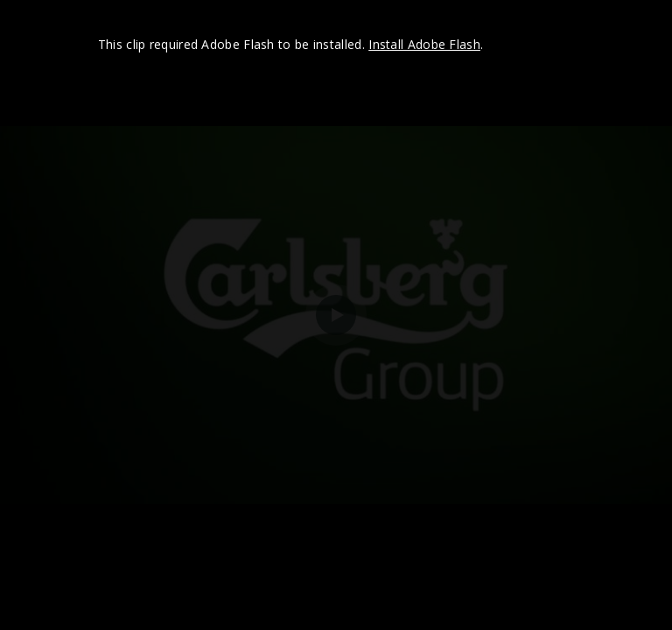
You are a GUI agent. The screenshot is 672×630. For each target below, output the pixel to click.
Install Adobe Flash (424, 44)
